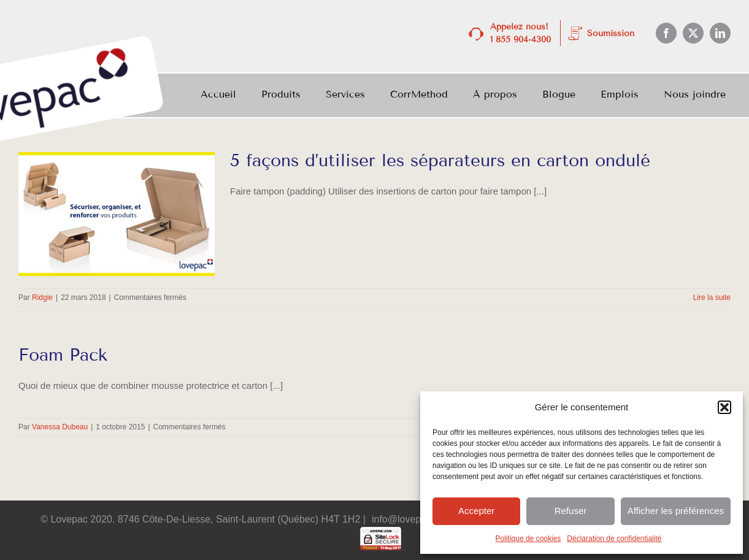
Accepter (476, 511)
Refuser (571, 511)
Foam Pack (63, 355)
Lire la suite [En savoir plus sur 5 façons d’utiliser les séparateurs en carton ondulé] (712, 297)
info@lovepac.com (412, 519)
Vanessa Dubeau (60, 427)
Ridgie (42, 297)
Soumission (611, 33)
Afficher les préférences (676, 511)
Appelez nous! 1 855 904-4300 (520, 33)
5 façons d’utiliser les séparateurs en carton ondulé (440, 160)
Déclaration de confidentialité (614, 539)
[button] (724, 407)
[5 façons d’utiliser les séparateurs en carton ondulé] (117, 214)
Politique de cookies (528, 539)
